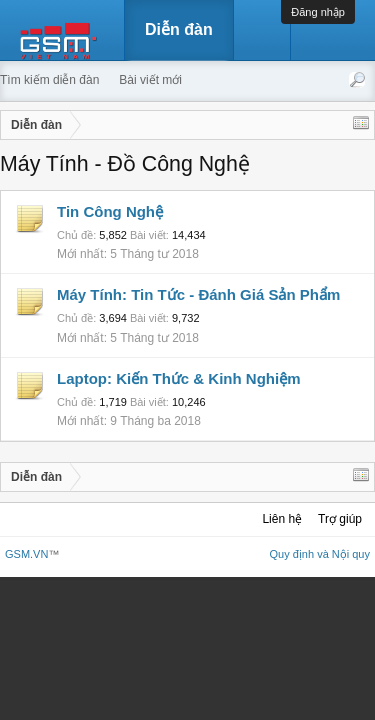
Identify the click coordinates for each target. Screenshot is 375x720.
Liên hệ (282, 519)
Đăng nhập (318, 12)
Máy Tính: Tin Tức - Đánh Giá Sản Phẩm (198, 294)
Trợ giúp (340, 519)
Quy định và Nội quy (320, 554)
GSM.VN (26, 554)
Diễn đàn (179, 29)
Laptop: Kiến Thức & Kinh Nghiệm (178, 378)
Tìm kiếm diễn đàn (49, 80)
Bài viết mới (150, 80)
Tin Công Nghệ (110, 211)
